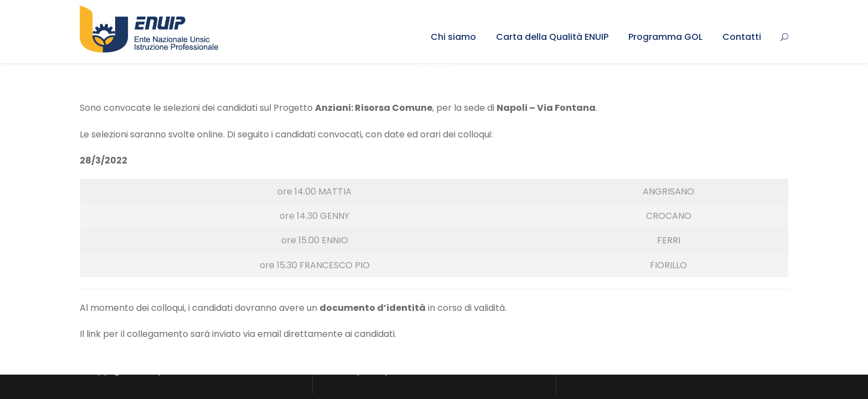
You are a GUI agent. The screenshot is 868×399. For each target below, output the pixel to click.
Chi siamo (453, 37)
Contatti (742, 37)
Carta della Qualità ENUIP (552, 37)
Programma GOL (665, 37)
